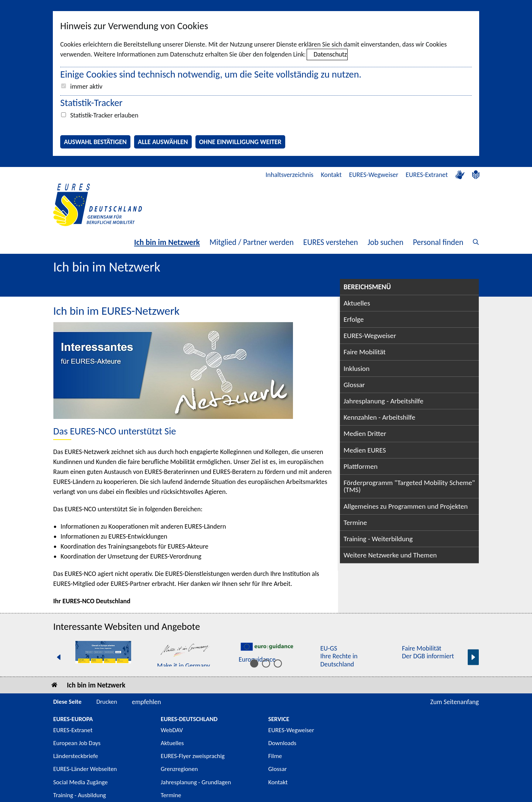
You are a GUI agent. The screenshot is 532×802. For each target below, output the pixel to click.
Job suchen (386, 242)
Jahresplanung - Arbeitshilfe (383, 401)
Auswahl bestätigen (95, 142)
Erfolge (354, 319)
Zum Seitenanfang (454, 702)
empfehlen (146, 702)
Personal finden (438, 242)
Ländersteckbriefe (76, 756)
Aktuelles (357, 303)
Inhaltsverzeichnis (290, 175)
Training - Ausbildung (80, 795)
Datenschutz (330, 54)
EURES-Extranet (427, 175)
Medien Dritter (365, 434)
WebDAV (172, 730)
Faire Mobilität (365, 352)
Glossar (354, 385)
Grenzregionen (179, 769)
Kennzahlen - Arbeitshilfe (379, 417)
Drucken (107, 702)
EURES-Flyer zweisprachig (193, 756)
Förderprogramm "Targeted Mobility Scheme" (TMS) (409, 486)
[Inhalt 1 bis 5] (254, 663)
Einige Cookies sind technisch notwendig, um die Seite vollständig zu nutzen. (211, 74)
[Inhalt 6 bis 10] (266, 663)
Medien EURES (365, 450)
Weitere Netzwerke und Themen (390, 555)
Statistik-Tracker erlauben (104, 115)
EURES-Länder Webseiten (85, 769)
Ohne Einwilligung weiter (240, 142)
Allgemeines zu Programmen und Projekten (406, 506)
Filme (275, 756)
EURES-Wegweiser (374, 175)
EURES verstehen (331, 242)
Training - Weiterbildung (378, 539)
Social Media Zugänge (81, 782)
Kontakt (331, 175)
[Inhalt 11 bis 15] (278, 663)
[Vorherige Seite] (59, 657)
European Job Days (77, 743)
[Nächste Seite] (473, 657)
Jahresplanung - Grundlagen (196, 782)
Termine (355, 523)
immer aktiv (86, 86)
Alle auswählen (163, 142)
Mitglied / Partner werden (252, 242)
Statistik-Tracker (91, 103)
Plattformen (361, 466)
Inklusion (357, 368)
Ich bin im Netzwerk (167, 242)
